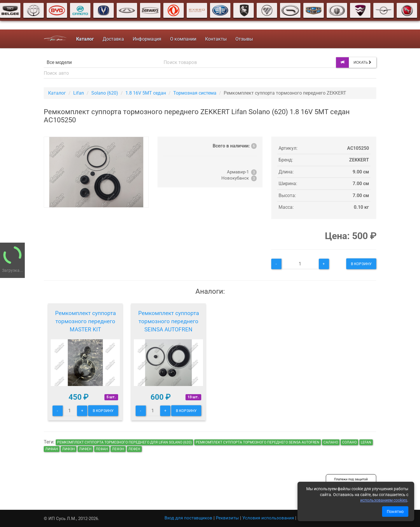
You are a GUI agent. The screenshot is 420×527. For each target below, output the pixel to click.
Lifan (79, 93)
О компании (183, 39)
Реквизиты (227, 518)
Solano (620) (105, 93)
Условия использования (268, 518)
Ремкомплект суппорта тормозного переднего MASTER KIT (85, 321)
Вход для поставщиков (188, 518)
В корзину (361, 264)
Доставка (113, 39)
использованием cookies (384, 500)
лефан (102, 449)
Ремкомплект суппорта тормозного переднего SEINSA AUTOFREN (169, 321)
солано (349, 442)
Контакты (216, 39)
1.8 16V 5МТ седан (146, 93)
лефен (134, 449)
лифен (85, 449)
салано (331, 442)
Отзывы (244, 39)
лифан (52, 449)
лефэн (118, 449)
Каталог (57, 93)
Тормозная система (195, 93)
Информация (147, 39)
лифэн (69, 449)
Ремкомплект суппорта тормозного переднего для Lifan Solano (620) (124, 442)
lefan (366, 442)
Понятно (395, 512)
